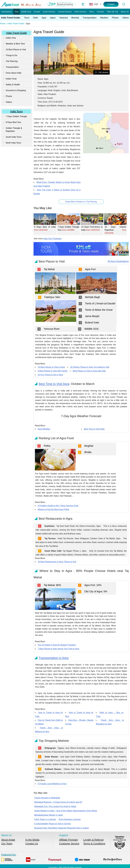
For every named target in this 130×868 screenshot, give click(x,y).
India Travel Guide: (11, 18)
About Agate (8, 840)
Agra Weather (44, 429)
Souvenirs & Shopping (16, 90)
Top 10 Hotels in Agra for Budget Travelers (57, 645)
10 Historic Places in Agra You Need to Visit (90, 367)
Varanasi (63, 18)
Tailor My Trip (112, 12)
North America (80, 12)
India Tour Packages (52, 239)
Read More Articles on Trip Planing (81, 202)
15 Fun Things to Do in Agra (50, 375)
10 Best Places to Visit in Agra (51, 367)
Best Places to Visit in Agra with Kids (89, 371)
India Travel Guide (16, 24)
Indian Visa (11, 38)
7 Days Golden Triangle (16, 116)
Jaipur (53, 18)
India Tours (16, 111)
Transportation (90, 18)
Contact (111, 4)
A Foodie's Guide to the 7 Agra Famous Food (58, 506)
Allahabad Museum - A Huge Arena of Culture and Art (58, 802)
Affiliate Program (68, 840)
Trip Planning (12, 61)
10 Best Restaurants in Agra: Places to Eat (57, 562)
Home (3, 24)
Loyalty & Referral (93, 840)
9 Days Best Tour (13, 122)
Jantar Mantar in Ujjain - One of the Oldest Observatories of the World (66, 811)
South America (49, 12)
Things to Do (11, 55)
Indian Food (11, 79)
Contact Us (32, 844)
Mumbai (75, 18)
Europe (37, 12)
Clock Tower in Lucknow (45, 819)
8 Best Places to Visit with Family (53, 371)
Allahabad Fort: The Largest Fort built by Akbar (55, 806)
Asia (16, 12)
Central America (65, 12)
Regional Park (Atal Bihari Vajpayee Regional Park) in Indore (61, 828)
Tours (27, 18)
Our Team (7, 844)
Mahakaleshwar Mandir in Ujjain (49, 815)
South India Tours (14, 137)
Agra (44, 18)
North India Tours (13, 143)
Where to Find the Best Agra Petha (53, 509)
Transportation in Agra (54, 658)
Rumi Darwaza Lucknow (70, 819)
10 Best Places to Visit (16, 50)
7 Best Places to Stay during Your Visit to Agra (58, 649)
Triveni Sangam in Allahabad (47, 798)
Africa (92, 12)
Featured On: (62, 857)
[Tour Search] (124, 4)
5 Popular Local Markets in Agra (52, 784)
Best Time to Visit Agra (54, 384)
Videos (126, 18)
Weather (104, 18)
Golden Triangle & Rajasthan (14, 130)
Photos (115, 18)
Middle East (26, 12)
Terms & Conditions (94, 844)
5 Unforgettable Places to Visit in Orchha (52, 824)
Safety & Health (13, 85)
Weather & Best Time (15, 44)
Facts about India (14, 73)
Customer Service (69, 844)
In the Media (32, 840)
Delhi (35, 18)
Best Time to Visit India (94, 429)
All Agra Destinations (118, 261)
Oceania (100, 12)
